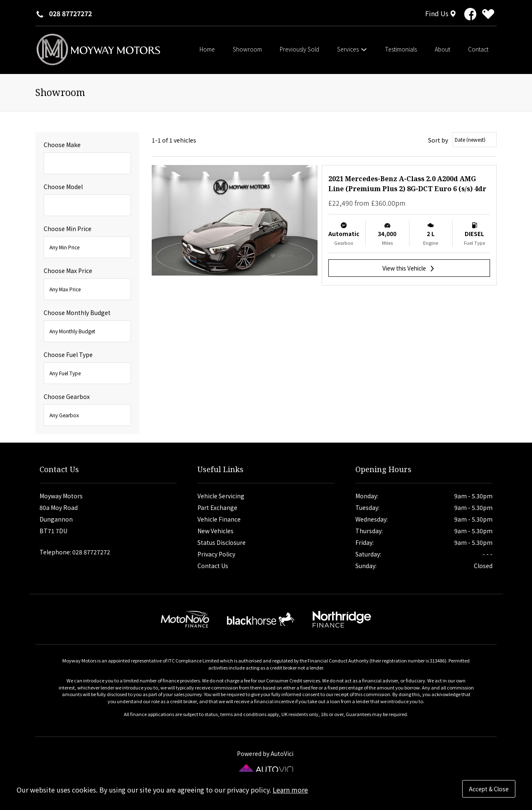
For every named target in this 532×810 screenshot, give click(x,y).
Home (207, 49)
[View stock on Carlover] (488, 16)
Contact (478, 49)
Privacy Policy (216, 554)
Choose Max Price (68, 271)
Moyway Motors (98, 49)
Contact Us (213, 566)
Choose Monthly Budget (77, 313)
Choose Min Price (68, 229)
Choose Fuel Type (68, 355)
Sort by (438, 140)
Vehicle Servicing (221, 496)
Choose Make (62, 145)
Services (352, 49)
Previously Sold (299, 49)
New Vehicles (216, 531)
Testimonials (401, 49)
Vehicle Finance (219, 519)
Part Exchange (217, 507)
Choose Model (63, 187)
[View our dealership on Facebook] (470, 16)
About (442, 49)
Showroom (247, 49)
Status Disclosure (222, 542)
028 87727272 (70, 13)
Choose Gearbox (67, 396)
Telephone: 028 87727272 (75, 552)
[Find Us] (441, 13)
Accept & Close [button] (489, 789)
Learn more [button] (290, 790)
